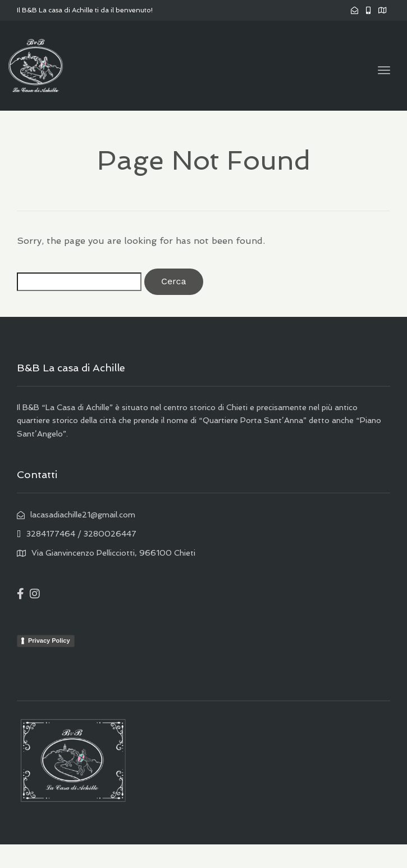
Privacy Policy (49, 640)
